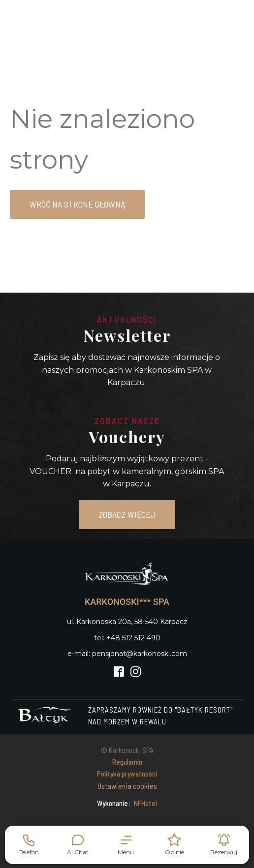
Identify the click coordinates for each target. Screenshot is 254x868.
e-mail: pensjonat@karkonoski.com (127, 654)
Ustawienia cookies (127, 786)
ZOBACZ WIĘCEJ (127, 514)
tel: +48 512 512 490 (127, 638)
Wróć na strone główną (77, 204)
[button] (126, 845)
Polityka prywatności (127, 774)
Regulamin (127, 762)
